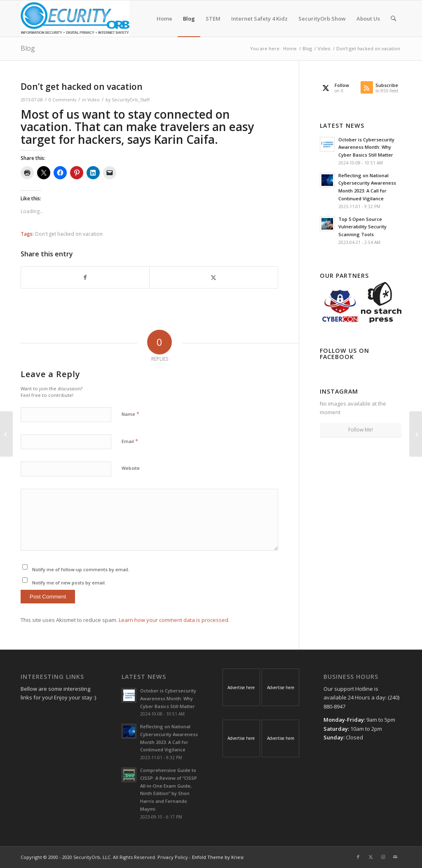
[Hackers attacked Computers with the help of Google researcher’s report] (416, 434)
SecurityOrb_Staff (131, 100)
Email (130, 441)
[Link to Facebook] (358, 857)
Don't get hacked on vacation (69, 234)
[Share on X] (213, 277)
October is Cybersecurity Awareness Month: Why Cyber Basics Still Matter (366, 147)
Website (131, 468)
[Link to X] (370, 857)
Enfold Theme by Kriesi (218, 857)
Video (94, 100)
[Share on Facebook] (85, 277)
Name (130, 414)
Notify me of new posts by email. (69, 583)
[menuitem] (164, 19)
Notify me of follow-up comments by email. (81, 569)
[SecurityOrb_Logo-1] (75, 19)
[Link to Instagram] (383, 857)
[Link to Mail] (395, 857)
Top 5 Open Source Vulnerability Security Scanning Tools (362, 227)
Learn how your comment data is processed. (174, 620)
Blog (28, 48)
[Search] (393, 19)
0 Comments (62, 100)
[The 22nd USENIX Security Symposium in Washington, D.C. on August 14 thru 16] (6, 434)
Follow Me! (361, 430)
